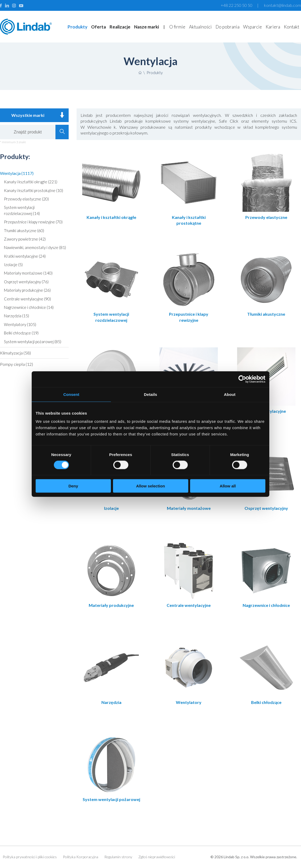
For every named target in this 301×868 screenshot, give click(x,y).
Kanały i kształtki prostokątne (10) (34, 190)
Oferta (98, 27)
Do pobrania (227, 27)
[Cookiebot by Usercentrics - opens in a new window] (242, 379)
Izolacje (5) (13, 265)
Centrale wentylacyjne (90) (27, 299)
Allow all (228, 486)
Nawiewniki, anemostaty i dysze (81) (35, 247)
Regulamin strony (118, 857)
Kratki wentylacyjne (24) (25, 256)
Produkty (77, 27)
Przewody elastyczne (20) (26, 199)
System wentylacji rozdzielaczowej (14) (22, 210)
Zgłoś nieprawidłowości (157, 857)
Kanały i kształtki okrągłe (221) (31, 182)
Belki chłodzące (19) (21, 333)
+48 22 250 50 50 (237, 5)
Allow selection (150, 486)
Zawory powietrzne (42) (25, 239)
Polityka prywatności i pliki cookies (30, 857)
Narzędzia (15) (17, 316)
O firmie (177, 27)
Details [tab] (150, 394)
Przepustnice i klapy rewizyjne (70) (33, 222)
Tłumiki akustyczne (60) (24, 231)
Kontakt (291, 27)
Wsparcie (253, 27)
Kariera (273, 27)
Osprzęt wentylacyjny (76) (26, 282)
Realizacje (120, 27)
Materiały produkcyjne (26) (27, 290)
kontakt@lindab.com (283, 5)
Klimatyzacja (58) (15, 353)
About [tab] (230, 394)
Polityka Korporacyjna (81, 857)
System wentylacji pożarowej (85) (33, 342)
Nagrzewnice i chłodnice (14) (29, 307)
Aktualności (200, 27)
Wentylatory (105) (20, 324)
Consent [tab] (71, 394)
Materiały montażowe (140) (28, 273)
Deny (73, 486)
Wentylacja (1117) (17, 173)
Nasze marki (147, 27)
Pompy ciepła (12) (17, 364)
